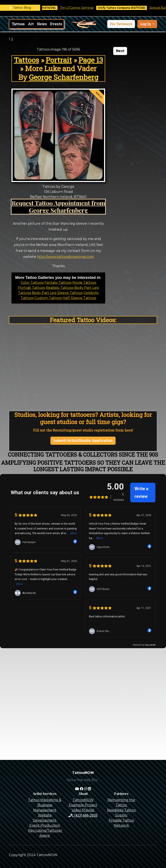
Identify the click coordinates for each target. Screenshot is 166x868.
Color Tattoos (32, 283)
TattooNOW (83, 800)
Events (56, 24)
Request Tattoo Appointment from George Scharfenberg (58, 206)
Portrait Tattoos (31, 288)
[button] (121, 24)
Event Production (45, 825)
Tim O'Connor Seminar (80, 8)
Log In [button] (146, 24)
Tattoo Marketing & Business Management (45, 805)
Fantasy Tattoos (58, 283)
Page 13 (91, 60)
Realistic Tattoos (60, 288)
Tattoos (18, 24)
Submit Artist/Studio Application (83, 441)
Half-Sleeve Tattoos (79, 298)
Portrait (59, 60)
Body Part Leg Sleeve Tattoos (57, 293)
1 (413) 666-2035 (83, 815)
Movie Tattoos (84, 283)
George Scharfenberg (64, 77)
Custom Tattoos (48, 298)
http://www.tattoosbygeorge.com (65, 257)
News (42, 24)
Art (31, 24)
